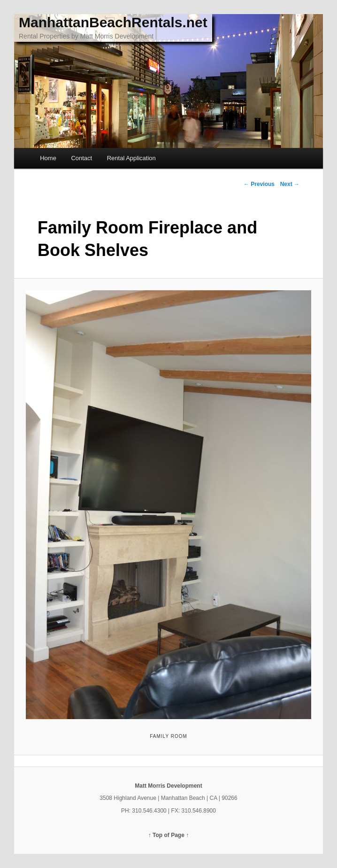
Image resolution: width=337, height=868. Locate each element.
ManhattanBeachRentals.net (113, 22)
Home (48, 158)
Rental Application (131, 158)
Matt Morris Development (168, 786)
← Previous (259, 184)
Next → (290, 184)
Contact (81, 158)
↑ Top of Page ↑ (168, 835)
